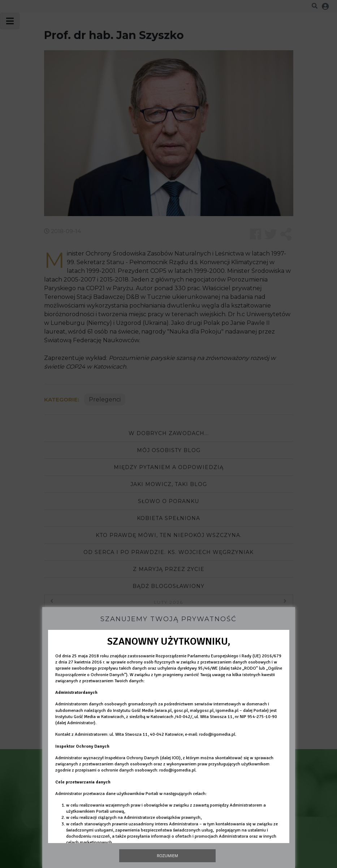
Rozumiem (167, 856)
